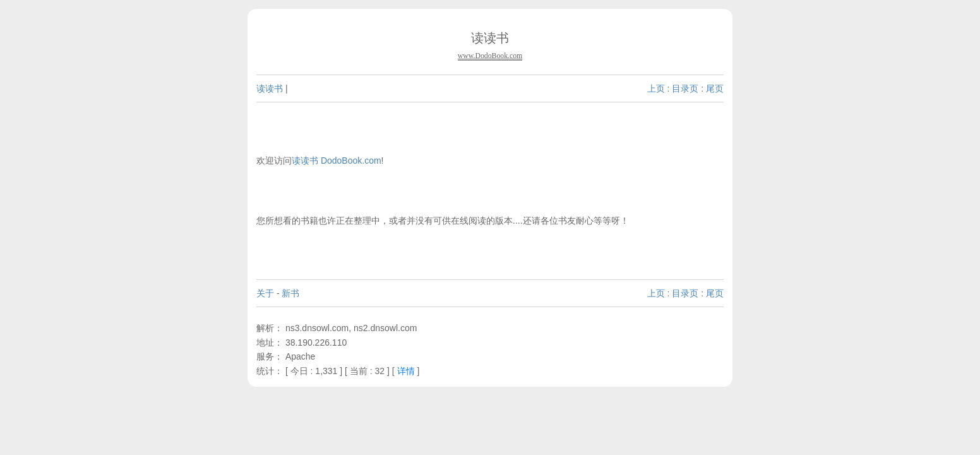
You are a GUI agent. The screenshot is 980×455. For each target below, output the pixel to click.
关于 (265, 293)
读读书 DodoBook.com (337, 161)
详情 (406, 371)
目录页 (685, 88)
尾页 (715, 88)
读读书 (270, 88)
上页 (656, 88)
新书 (290, 293)
